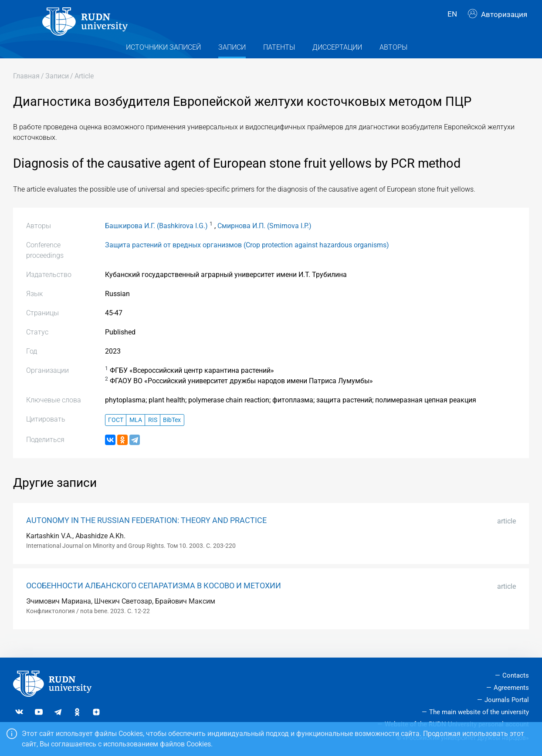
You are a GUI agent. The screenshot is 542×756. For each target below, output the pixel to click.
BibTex (172, 431)
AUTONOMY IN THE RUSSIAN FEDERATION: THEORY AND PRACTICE (146, 532)
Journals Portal (507, 700)
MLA (136, 431)
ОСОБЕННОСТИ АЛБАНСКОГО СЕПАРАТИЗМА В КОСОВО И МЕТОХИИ (154, 597)
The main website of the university (479, 712)
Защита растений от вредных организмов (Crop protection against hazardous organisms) (247, 256)
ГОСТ (116, 431)
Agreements (511, 688)
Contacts (516, 676)
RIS (153, 431)
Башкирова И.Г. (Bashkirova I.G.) (156, 237)
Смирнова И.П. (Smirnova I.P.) (264, 237)
